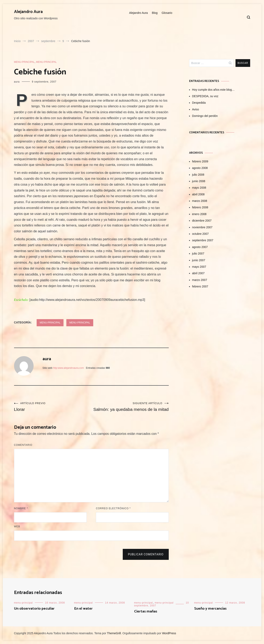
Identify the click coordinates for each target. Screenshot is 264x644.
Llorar (53, 407)
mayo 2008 (199, 188)
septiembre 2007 (203, 240)
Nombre (21, 508)
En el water (83, 609)
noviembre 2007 (202, 227)
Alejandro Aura (28, 12)
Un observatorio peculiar (34, 609)
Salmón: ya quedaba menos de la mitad (130, 407)
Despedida (199, 103)
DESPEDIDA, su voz (205, 96)
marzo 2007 (200, 280)
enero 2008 (199, 214)
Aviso (196, 109)
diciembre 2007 (202, 221)
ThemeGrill (114, 633)
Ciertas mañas (146, 611)
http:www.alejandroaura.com (68, 368)
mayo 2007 (199, 267)
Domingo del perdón (205, 116)
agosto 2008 (200, 168)
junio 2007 (199, 260)
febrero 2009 (200, 161)
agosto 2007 (200, 247)
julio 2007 (198, 253)
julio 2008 (198, 175)
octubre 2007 (200, 234)
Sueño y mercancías (210, 609)
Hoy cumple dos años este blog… (213, 90)
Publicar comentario (146, 554)
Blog (155, 13)
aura (17, 82)
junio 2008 (199, 181)
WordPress (169, 633)
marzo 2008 (200, 201)
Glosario (167, 13)
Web (17, 527)
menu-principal (24, 62)
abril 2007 (198, 273)
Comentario (23, 445)
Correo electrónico (113, 508)
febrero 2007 (200, 286)
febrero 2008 (200, 207)
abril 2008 (198, 194)
